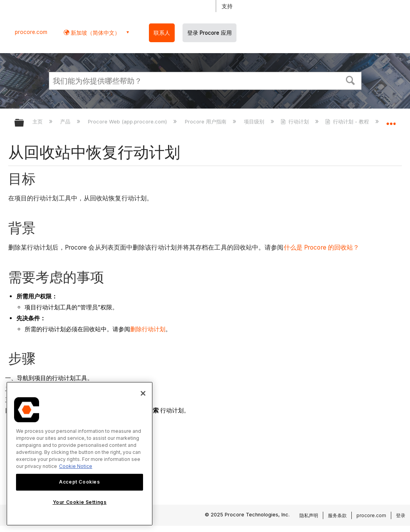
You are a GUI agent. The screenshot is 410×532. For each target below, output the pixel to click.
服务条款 (337, 515)
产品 (66, 121)
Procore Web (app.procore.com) (128, 121)
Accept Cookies (79, 482)
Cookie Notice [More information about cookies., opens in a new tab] (76, 466)
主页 (38, 121)
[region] (80, 454)
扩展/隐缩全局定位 (391, 121)
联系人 (162, 33)
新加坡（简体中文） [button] (95, 33)
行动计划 (295, 121)
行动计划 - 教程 (348, 121)
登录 (401, 515)
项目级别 (255, 121)
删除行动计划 (148, 329)
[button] (350, 80)
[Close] (143, 393)
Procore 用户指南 (206, 121)
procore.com (31, 32)
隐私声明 (309, 515)
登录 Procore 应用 (209, 33)
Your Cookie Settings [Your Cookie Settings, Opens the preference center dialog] (80, 502)
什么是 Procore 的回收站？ (322, 247)
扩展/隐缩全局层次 (24, 123)
